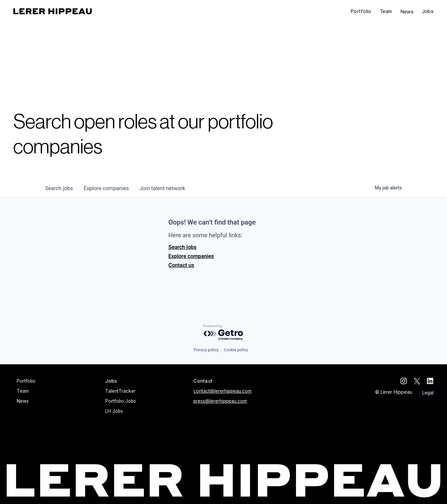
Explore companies (191, 256)
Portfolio (361, 11)
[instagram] (404, 381)
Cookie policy (236, 350)
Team (386, 11)
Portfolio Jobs (121, 401)
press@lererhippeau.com (220, 401)
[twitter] (417, 381)
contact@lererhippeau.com (222, 391)
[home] (53, 11)
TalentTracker (120, 391)
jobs (59, 188)
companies (106, 188)
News (407, 12)
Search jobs (182, 247)
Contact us (181, 265)
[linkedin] (430, 381)
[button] (428, 12)
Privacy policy (206, 350)
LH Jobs (114, 411)
